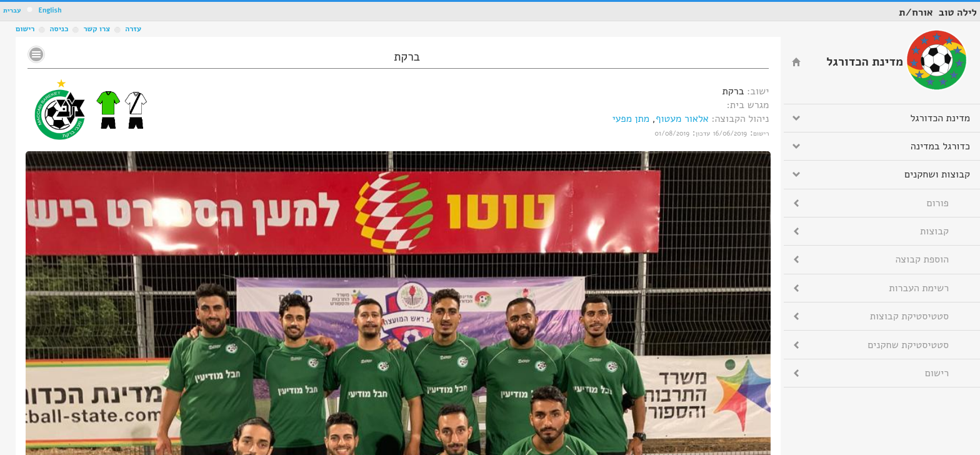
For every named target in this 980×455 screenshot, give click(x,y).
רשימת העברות (919, 288)
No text (36, 54)
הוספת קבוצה (922, 259)
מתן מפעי (631, 119)
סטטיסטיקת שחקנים (908, 345)
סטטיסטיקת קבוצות (909, 316)
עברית (12, 10)
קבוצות (934, 231)
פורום (938, 203)
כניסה (59, 29)
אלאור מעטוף (682, 119)
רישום (25, 29)
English (50, 10)
